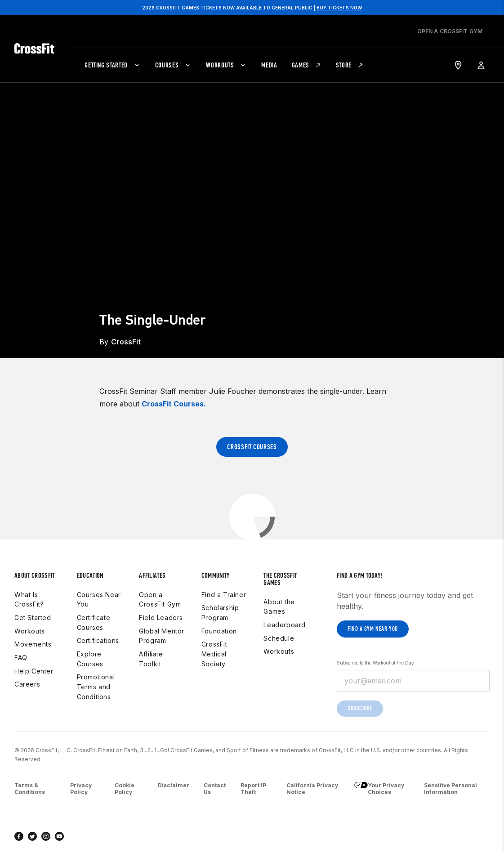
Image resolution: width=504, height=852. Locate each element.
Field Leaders (161, 618)
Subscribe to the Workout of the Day (375, 663)
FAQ (21, 658)
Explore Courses (90, 659)
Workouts (30, 631)
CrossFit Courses (252, 447)
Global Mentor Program (162, 636)
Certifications (98, 640)
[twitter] (32, 836)
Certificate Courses (94, 622)
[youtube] (59, 836)
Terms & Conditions (30, 789)
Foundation (219, 631)
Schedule (279, 638)
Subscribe (360, 708)
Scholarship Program (220, 613)
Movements (33, 644)
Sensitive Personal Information (450, 789)
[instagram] (46, 836)
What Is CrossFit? (29, 600)
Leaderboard (285, 625)
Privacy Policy (81, 789)
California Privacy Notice (312, 789)
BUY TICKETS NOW (339, 8)
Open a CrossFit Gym (160, 600)
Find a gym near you (373, 629)
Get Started (33, 618)
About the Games (279, 607)
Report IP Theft (253, 789)
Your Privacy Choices (379, 789)
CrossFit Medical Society (214, 654)
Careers (27, 684)
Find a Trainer (224, 595)
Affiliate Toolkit (151, 659)
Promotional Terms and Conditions (96, 687)
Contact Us (215, 789)
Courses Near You (99, 600)
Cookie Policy (125, 789)
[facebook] (19, 836)
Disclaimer (174, 785)
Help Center (34, 671)
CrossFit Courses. (174, 404)
